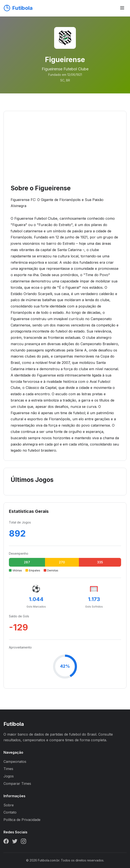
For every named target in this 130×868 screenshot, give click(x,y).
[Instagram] (23, 842)
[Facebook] (6, 842)
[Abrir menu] (122, 8)
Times (8, 769)
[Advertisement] (65, 151)
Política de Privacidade (22, 820)
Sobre (9, 805)
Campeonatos (15, 762)
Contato (10, 812)
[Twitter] (15, 842)
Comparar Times (17, 784)
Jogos (9, 776)
